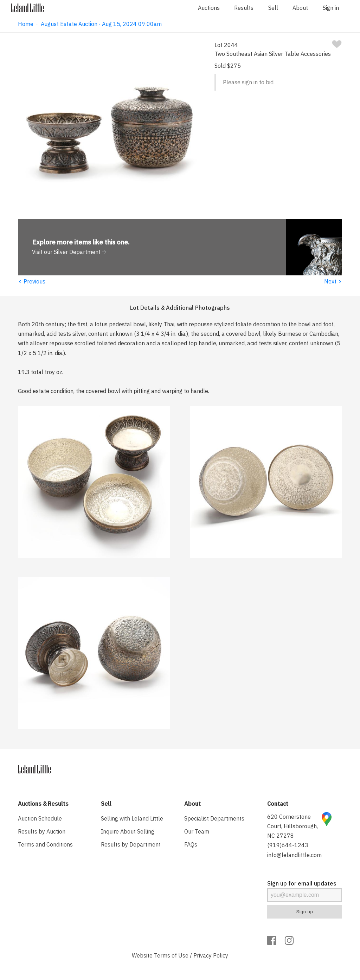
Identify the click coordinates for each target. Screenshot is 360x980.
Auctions (209, 8)
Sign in (331, 8)
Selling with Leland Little (132, 818)
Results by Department (131, 844)
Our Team (197, 831)
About (300, 8)
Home (26, 24)
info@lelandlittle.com (294, 855)
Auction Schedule (40, 818)
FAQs (191, 844)
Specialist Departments (214, 818)
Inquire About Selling (128, 831)
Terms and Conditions (45, 844)
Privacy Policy (211, 955)
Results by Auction (42, 831)
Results (244, 8)
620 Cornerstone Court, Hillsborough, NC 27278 (292, 826)
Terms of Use (171, 955)
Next (333, 281)
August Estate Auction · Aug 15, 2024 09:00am (101, 24)
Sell (273, 8)
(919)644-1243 (288, 845)
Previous (32, 281)
